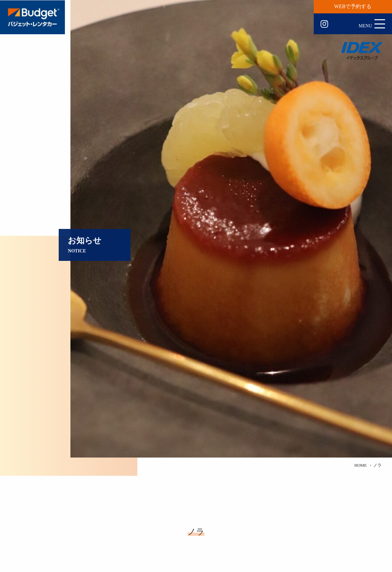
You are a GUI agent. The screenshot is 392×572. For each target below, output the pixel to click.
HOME (360, 465)
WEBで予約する (353, 6)
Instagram (324, 24)
